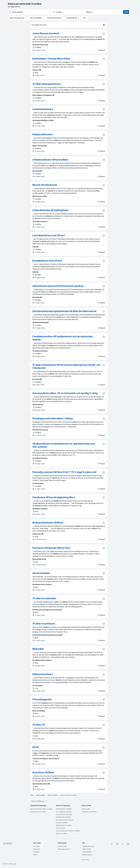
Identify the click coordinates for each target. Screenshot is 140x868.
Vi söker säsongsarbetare (47, 84)
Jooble (14, 864)
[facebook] (112, 844)
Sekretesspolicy (87, 855)
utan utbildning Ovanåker (64, 812)
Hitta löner (86, 860)
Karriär (35, 855)
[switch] (104, 25)
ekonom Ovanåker (61, 833)
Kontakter (36, 852)
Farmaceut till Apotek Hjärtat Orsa (51, 548)
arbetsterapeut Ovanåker (64, 825)
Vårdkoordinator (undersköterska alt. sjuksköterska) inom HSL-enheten (64, 445)
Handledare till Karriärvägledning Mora (54, 497)
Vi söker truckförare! (44, 624)
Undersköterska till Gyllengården (51, 210)
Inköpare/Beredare (43, 134)
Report (101, 50)
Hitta (126, 12)
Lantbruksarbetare (43, 109)
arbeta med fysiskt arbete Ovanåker (41, 809)
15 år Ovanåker (61, 828)
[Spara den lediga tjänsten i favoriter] (104, 34)
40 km (89, 12)
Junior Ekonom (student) (46, 33)
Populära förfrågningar (39, 801)
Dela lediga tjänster (64, 849)
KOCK (36, 747)
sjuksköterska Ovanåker (63, 817)
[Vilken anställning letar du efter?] (29, 12)
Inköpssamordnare (43, 674)
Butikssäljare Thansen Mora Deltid (51, 59)
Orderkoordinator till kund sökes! (50, 160)
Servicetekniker (41, 573)
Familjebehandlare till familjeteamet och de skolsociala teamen (63, 338)
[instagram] (117, 844)
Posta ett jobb (62, 846)
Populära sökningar (88, 846)
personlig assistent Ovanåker (65, 820)
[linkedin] (128, 844)
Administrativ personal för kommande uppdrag (58, 286)
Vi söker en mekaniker (44, 598)
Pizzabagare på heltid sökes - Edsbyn (53, 418)
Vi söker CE (39, 725)
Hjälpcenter (37, 849)
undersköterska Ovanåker (64, 809)
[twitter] (123, 844)
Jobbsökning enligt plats (89, 812)
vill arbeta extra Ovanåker (38, 812)
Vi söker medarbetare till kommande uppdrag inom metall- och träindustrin (66, 366)
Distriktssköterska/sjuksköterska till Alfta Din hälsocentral (64, 311)
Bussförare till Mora (43, 772)
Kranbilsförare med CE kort (47, 261)
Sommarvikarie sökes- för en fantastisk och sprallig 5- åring (65, 393)
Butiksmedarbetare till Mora (48, 523)
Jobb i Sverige (87, 849)
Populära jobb (86, 809)
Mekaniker (38, 649)
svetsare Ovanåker (62, 823)
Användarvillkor (87, 852)
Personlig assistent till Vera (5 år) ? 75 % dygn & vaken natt (64, 472)
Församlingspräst (42, 699)
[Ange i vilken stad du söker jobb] (73, 12)
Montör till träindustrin (45, 185)
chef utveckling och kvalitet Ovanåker (68, 831)
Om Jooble (37, 846)
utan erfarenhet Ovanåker (64, 814)
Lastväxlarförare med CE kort (49, 235)
